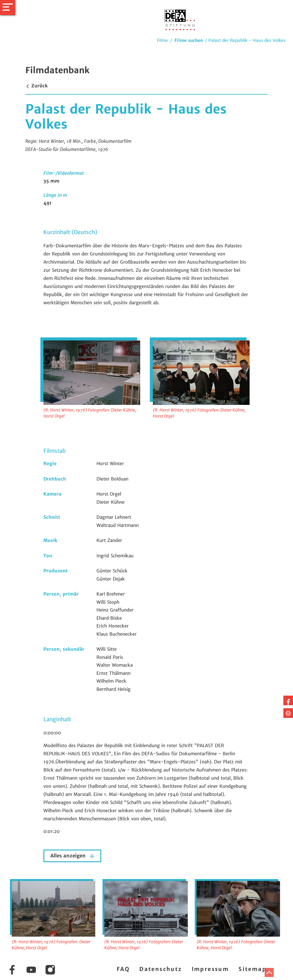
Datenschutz (161, 969)
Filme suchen (189, 40)
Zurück (36, 86)
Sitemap (252, 969)
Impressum (210, 969)
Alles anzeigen (69, 856)
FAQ (123, 969)
